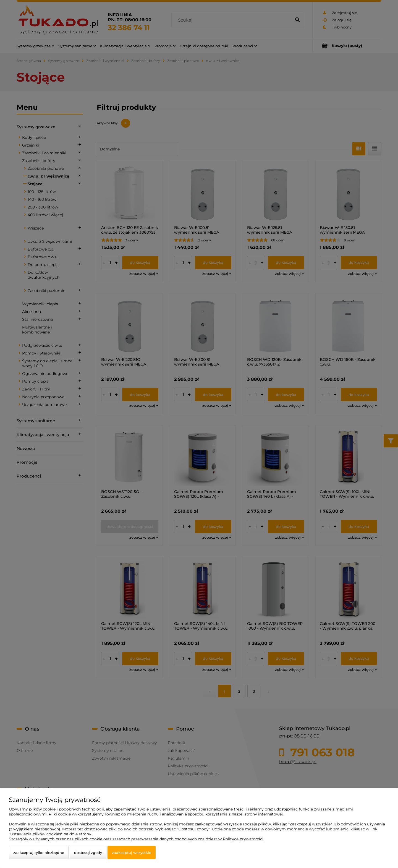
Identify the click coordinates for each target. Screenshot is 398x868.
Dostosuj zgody (88, 853)
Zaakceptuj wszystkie (132, 853)
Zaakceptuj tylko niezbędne (39, 853)
